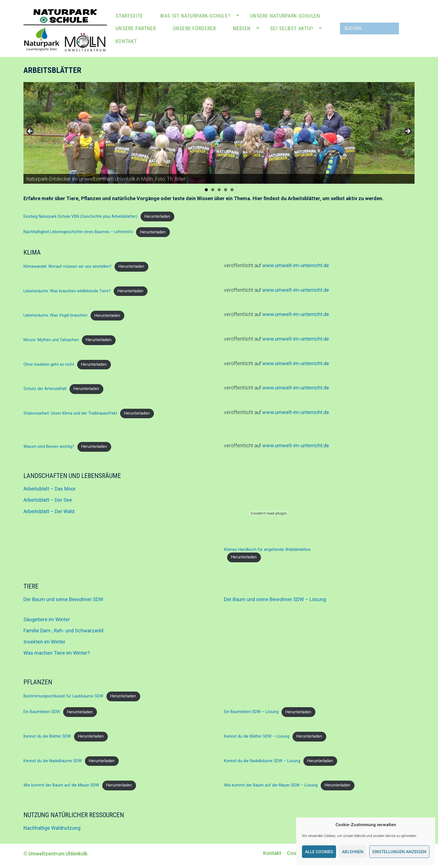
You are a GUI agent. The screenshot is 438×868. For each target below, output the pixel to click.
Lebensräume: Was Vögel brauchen (55, 316)
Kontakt (126, 41)
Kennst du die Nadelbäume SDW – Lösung (262, 761)
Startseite (129, 16)
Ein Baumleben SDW (42, 712)
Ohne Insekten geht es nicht (49, 364)
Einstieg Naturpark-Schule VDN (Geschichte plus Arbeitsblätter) (80, 217)
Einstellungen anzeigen (399, 852)
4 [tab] (226, 190)
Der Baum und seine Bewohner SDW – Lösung (275, 599)
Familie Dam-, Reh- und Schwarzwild (63, 631)
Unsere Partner (136, 28)
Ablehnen (353, 852)
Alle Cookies (319, 852)
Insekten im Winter (44, 642)
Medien (242, 28)
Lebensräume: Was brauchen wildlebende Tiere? (67, 291)
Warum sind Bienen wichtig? (49, 447)
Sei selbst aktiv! (292, 28)
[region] (219, 133)
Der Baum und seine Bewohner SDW (63, 599)
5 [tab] (232, 190)
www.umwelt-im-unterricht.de (296, 265)
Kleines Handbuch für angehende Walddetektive (267, 550)
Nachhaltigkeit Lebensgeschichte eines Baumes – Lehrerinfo (78, 232)
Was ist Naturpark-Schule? (195, 16)
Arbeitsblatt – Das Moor (50, 489)
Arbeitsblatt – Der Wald (49, 511)
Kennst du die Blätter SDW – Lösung (257, 736)
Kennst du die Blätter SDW (47, 736)
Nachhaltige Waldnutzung (52, 828)
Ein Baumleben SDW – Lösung (251, 712)
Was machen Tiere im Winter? (57, 653)
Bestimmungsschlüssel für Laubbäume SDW (63, 696)
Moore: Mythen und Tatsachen (51, 340)
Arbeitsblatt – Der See (48, 500)
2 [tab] (213, 190)
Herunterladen (157, 217)
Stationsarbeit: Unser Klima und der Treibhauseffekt (70, 413)
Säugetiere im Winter (47, 619)
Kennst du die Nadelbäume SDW (53, 761)
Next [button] (408, 131)
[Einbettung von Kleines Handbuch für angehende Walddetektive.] (269, 513)
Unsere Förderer (195, 28)
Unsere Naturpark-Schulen (285, 16)
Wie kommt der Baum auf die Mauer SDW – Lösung (271, 785)
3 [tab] (219, 190)
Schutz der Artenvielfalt (45, 389)
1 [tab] (206, 190)
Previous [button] (30, 131)
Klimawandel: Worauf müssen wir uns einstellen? (67, 266)
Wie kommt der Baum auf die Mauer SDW (61, 785)
